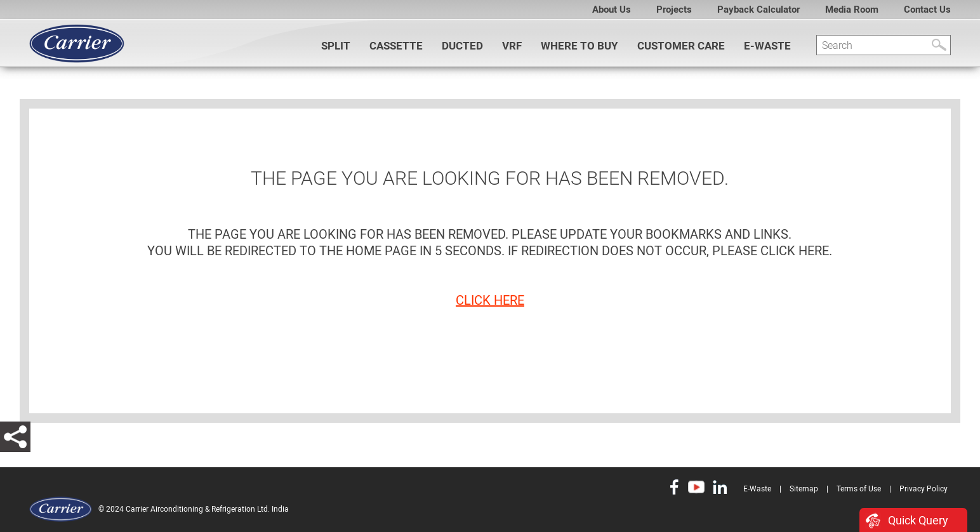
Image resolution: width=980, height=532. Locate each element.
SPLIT (336, 46)
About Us (612, 10)
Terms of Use (859, 489)
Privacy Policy (924, 489)
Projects (674, 10)
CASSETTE (396, 46)
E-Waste (767, 46)
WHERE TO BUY (579, 46)
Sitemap (804, 489)
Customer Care (681, 46)
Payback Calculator (758, 10)
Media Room (852, 10)
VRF (512, 46)
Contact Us (927, 10)
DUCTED (462, 46)
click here (490, 300)
